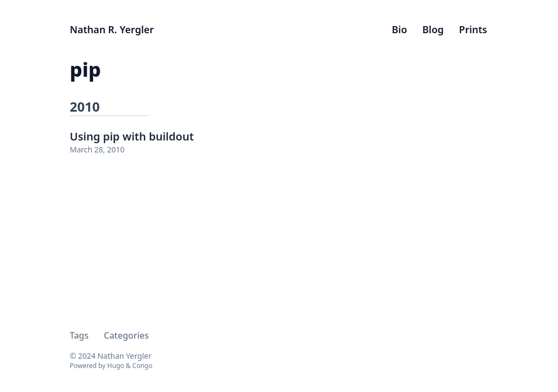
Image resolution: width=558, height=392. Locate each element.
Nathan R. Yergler (112, 29)
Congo (142, 366)
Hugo (116, 366)
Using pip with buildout (132, 136)
